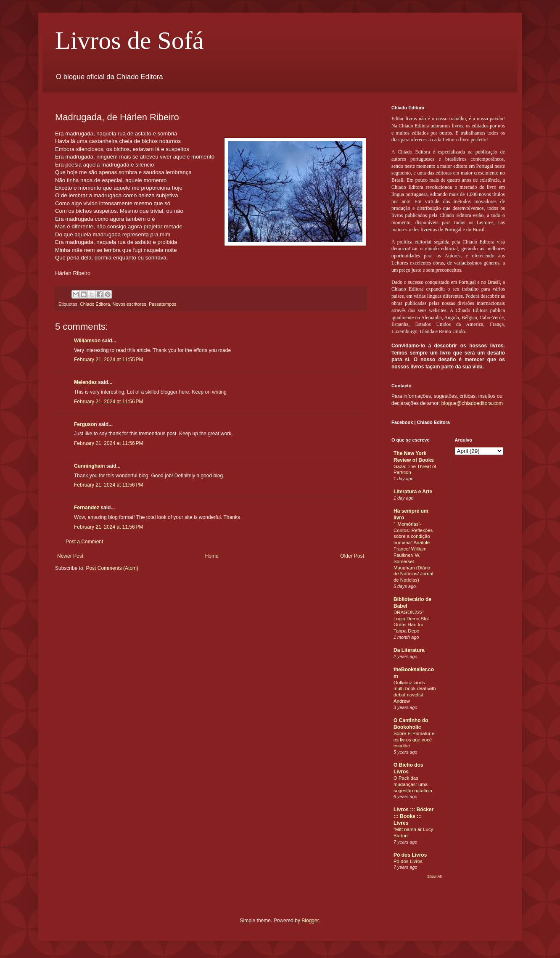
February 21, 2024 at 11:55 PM (108, 360)
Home (212, 556)
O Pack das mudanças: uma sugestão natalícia (413, 784)
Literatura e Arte (413, 492)
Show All (435, 876)
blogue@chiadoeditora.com (472, 403)
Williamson (87, 341)
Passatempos (162, 304)
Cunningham (89, 466)
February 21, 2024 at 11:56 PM (108, 402)
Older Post (352, 556)
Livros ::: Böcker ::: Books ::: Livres (413, 816)
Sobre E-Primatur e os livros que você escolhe (414, 740)
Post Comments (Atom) (112, 568)
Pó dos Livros (410, 855)
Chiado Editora (95, 304)
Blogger (310, 921)
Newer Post (70, 556)
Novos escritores (129, 304)
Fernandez (87, 508)
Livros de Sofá (129, 40)
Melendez (85, 382)
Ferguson (86, 424)
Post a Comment (84, 542)
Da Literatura (409, 650)
